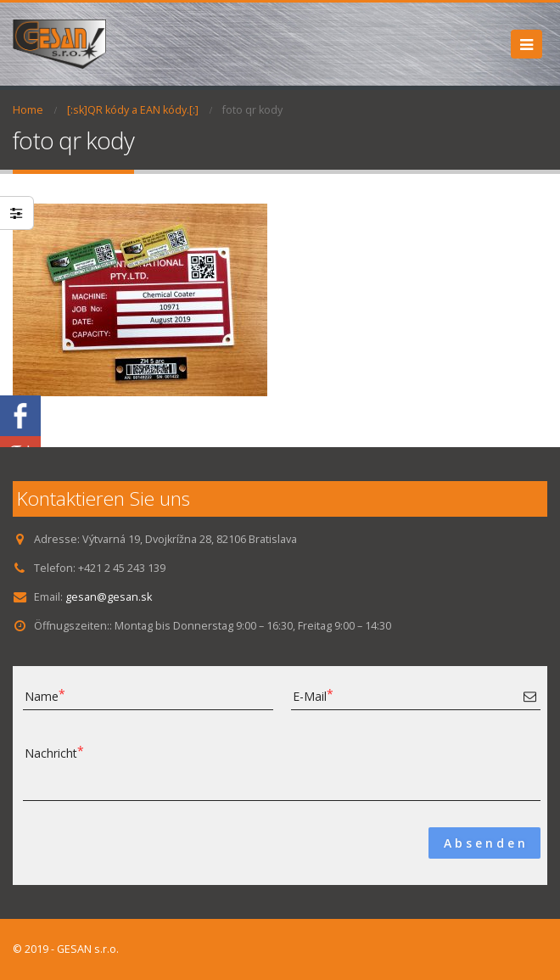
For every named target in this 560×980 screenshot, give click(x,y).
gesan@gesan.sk (109, 597)
